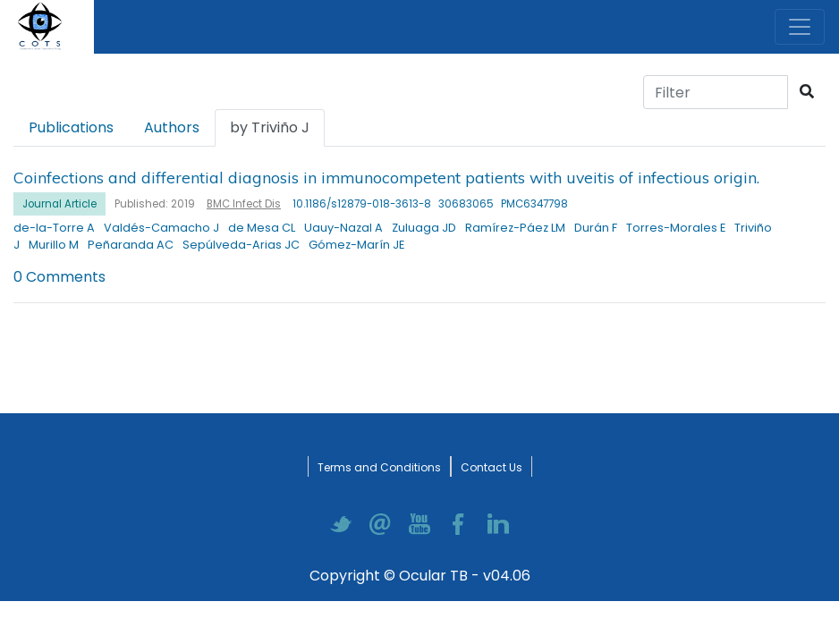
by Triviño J (270, 127)
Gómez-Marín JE (356, 245)
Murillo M (54, 245)
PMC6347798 (534, 204)
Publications (71, 127)
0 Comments (59, 277)
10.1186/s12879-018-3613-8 (362, 204)
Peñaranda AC (131, 245)
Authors (172, 127)
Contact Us (492, 467)
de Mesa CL (262, 228)
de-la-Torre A (54, 228)
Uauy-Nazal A (343, 228)
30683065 (466, 204)
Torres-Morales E (676, 228)
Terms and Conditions (379, 467)
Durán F (596, 228)
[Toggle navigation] (800, 27)
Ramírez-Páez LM (515, 228)
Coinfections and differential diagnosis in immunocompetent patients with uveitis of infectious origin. (386, 177)
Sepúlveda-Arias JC (241, 245)
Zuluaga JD (424, 228)
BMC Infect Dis (244, 204)
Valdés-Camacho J (161, 228)
